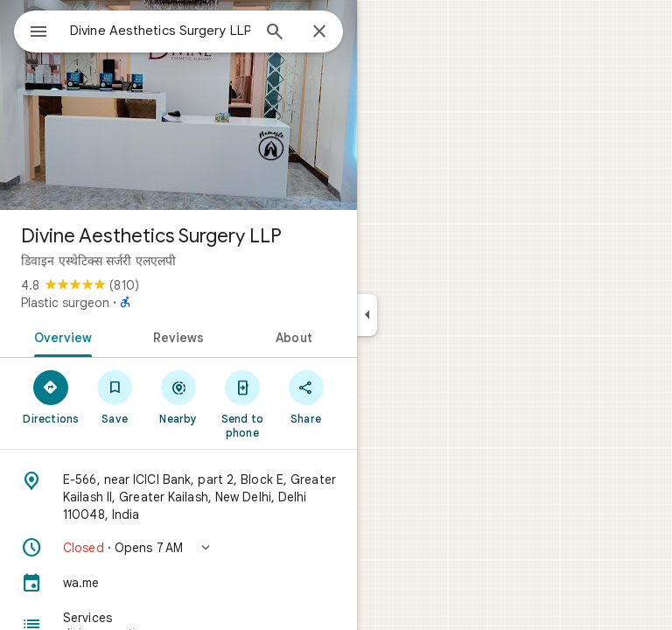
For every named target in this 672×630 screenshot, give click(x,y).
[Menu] (38, 33)
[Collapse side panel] (367, 315)
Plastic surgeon (65, 303)
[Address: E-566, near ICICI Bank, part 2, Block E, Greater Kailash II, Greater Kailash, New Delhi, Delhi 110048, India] (178, 497)
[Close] (319, 32)
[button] (178, 548)
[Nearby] (179, 396)
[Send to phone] (242, 403)
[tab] (60, 336)
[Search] (275, 33)
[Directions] (51, 396)
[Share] (306, 396)
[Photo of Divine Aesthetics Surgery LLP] (178, 105)
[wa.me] (178, 583)
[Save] (115, 396)
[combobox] (160, 31)
